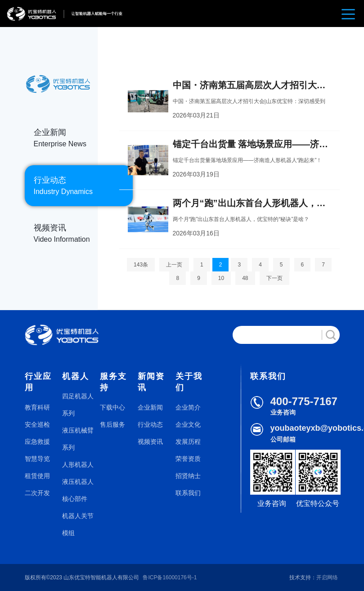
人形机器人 (78, 465)
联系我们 (188, 493)
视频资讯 (150, 442)
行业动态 (150, 424)
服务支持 (113, 382)
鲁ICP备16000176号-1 (170, 577)
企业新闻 (150, 407)
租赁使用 (37, 476)
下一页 (274, 278)
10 (221, 278)
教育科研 (37, 407)
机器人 (76, 376)
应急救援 (37, 442)
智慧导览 (37, 459)
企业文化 (188, 424)
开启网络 (327, 577)
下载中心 (112, 407)
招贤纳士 (188, 476)
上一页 (174, 265)
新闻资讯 (151, 382)
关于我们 (189, 382)
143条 (141, 265)
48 (245, 278)
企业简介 (188, 407)
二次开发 (37, 493)
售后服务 (112, 424)
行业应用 (38, 382)
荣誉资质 (188, 459)
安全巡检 (37, 424)
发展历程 (188, 442)
